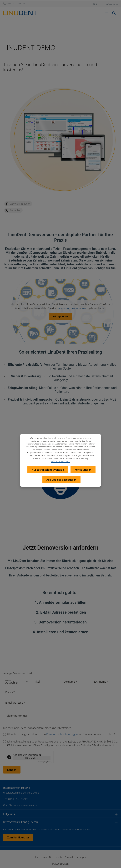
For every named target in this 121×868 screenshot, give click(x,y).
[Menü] (107, 13)
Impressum (41, 857)
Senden (12, 770)
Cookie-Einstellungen (75, 857)
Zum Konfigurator (18, 837)
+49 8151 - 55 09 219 (15, 799)
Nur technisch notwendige (48, 470)
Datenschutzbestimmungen (72, 308)
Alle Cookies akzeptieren (61, 480)
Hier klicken (32, 758)
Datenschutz (56, 857)
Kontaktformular (29, 805)
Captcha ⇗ (45, 762)
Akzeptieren (60, 316)
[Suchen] (114, 13)
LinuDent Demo (111, 4)
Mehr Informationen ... (60, 461)
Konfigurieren (83, 470)
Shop (98, 4)
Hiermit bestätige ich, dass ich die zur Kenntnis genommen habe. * (61, 734)
